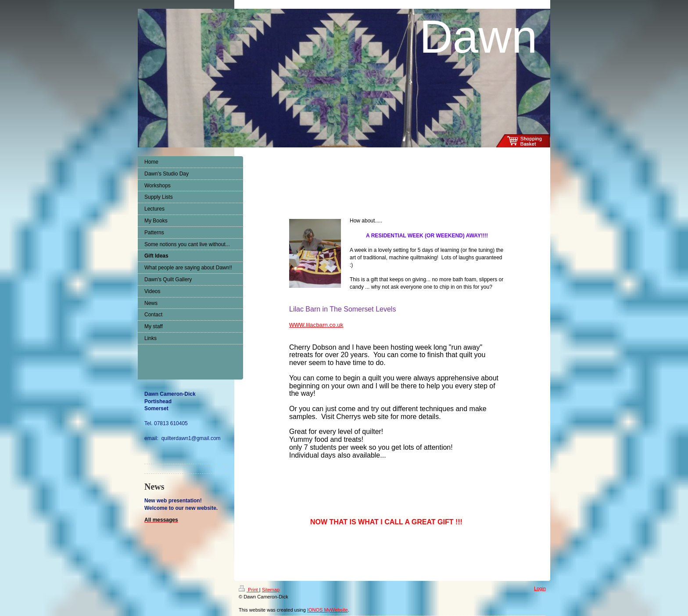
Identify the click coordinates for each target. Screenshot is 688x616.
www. (316, 324)
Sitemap (271, 590)
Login (540, 588)
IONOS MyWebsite (328, 610)
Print (249, 590)
